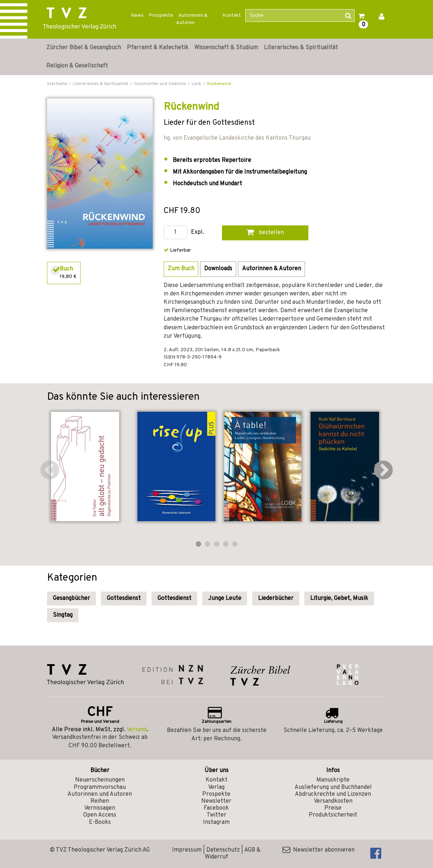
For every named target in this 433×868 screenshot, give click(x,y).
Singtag (63, 615)
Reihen (100, 801)
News (137, 15)
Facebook (216, 808)
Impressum (187, 850)
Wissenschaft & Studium (226, 48)
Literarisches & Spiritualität (301, 48)
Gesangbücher (71, 598)
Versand (137, 730)
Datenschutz (223, 850)
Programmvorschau (100, 787)
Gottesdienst (124, 598)
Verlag (216, 787)
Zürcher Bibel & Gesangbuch (84, 48)
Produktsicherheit (333, 815)
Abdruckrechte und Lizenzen (333, 794)
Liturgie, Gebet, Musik (339, 598)
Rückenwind (219, 84)
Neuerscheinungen (100, 780)
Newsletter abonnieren (319, 850)
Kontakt (232, 15)
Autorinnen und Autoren (100, 794)
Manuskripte (333, 780)
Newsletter (216, 801)
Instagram (216, 822)
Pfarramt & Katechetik (158, 48)
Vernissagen (100, 808)
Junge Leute (225, 598)
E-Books (100, 822)
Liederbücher (276, 598)
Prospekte (161, 15)
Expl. (198, 232)
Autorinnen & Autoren (192, 19)
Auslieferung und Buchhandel (333, 787)
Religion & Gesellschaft (77, 66)
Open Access (100, 815)
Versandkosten (333, 801)
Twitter (216, 815)
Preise (333, 808)
